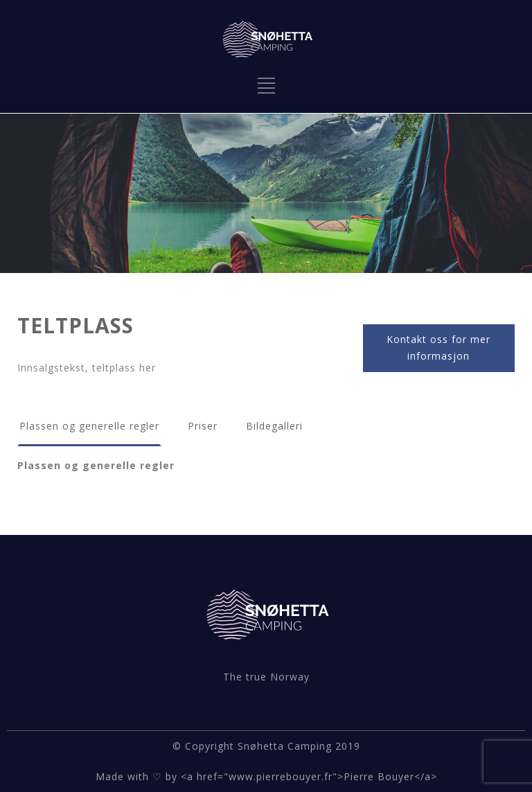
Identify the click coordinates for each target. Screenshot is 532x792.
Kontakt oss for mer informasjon (438, 348)
